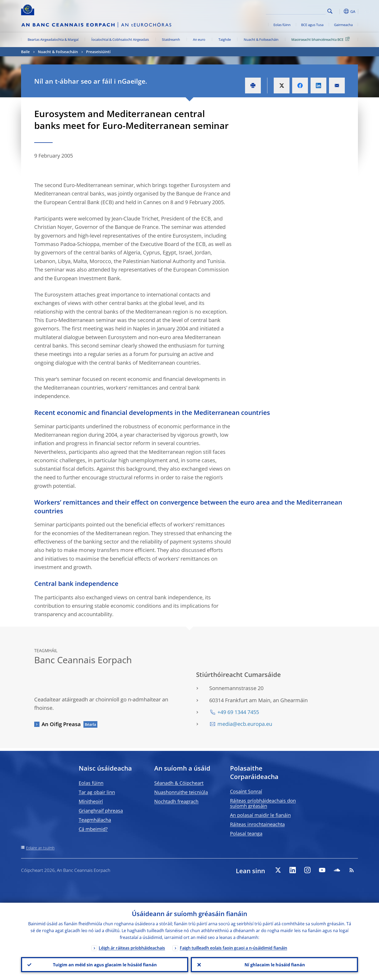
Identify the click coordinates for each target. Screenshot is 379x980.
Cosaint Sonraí (246, 791)
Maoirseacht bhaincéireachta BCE (321, 39)
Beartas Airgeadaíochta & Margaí (53, 39)
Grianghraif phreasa (101, 811)
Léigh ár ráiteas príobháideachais (132, 948)
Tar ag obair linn (97, 792)
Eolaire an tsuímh (40, 848)
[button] (340, 11)
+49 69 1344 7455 (238, 712)
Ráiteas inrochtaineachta (257, 824)
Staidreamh (171, 39)
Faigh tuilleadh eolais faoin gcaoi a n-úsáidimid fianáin (233, 948)
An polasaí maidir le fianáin (260, 815)
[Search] (299, 11)
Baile (25, 52)
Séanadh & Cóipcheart (179, 783)
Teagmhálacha (95, 820)
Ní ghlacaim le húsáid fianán (275, 964)
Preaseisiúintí (98, 52)
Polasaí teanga (246, 833)
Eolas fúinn (282, 25)
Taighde (225, 39)
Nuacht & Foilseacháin (261, 39)
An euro (199, 39)
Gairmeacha (343, 25)
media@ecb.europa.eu (245, 724)
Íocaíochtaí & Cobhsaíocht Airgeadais (120, 39)
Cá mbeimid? (93, 829)
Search (330, 11)
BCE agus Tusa (312, 25)
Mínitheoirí (91, 801)
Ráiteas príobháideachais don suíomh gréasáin (263, 803)
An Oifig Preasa (61, 724)
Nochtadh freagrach (176, 801)
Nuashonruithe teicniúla (181, 792)
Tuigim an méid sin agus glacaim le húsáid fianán (105, 964)
